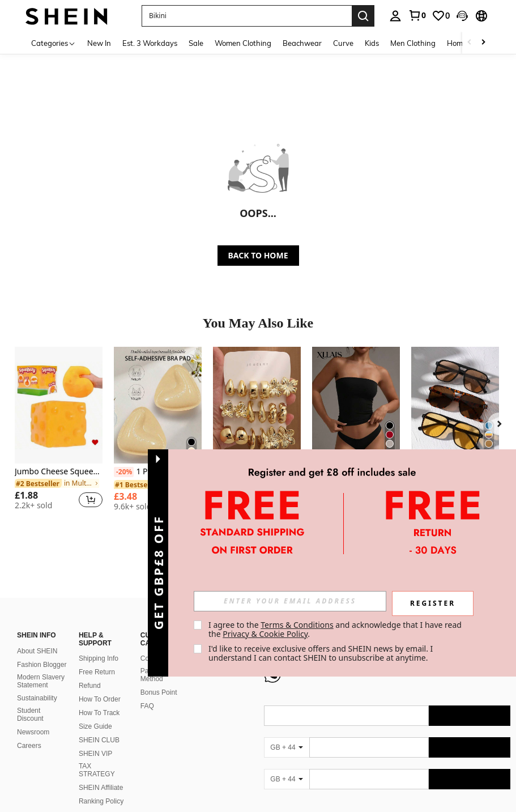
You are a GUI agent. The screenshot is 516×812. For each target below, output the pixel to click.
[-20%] (124, 472)
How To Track (99, 713)
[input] (290, 601)
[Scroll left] (470, 43)
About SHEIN (37, 651)
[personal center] (395, 16)
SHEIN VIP (95, 754)
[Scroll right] (483, 43)
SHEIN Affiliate (101, 788)
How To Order (100, 699)
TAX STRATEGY (97, 770)
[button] (462, 16)
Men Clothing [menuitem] (413, 43)
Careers (29, 746)
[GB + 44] (287, 747)
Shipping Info (99, 658)
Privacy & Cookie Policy (265, 634)
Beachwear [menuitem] (302, 43)
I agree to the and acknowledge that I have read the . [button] (336, 629)
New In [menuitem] (99, 43)
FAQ (147, 706)
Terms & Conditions (297, 625)
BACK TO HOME (258, 255)
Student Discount (30, 715)
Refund (90, 686)
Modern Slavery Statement (41, 681)
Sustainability (37, 698)
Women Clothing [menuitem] (243, 43)
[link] (417, 15)
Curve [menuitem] (343, 43)
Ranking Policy (101, 801)
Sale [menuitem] (196, 43)
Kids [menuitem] (372, 43)
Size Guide (95, 726)
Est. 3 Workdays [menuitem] (150, 43)
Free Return (97, 672)
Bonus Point (159, 692)
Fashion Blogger (42, 665)
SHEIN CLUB (99, 740)
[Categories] (54, 43)
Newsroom (33, 732)
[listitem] (59, 433)
